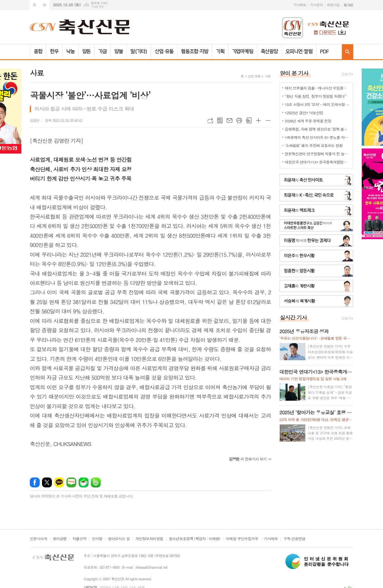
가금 (102, 52)
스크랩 (249, 120)
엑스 (47, 482)
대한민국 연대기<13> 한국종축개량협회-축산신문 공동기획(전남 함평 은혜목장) (317, 162)
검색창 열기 (348, 52)
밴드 (96, 482)
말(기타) (139, 52)
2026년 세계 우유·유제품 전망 (308, 121)
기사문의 (316, 5)
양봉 (119, 52)
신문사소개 (38, 539)
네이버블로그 (71, 482)
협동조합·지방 (194, 52)
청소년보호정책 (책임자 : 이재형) (194, 539)
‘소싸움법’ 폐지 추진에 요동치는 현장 (314, 146)
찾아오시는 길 (119, 539)
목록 (220, 120)
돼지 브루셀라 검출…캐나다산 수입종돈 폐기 (317, 88)
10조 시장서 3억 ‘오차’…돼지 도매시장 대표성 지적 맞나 (317, 104)
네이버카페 (84, 482)
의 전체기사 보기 (248, 459)
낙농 (70, 52)
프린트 (239, 120)
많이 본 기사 (294, 73)
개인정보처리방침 (149, 539)
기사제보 (300, 5)
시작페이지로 (35, 5)
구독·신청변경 (294, 539)
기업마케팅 (243, 52)
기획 (220, 52)
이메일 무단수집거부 (242, 539)
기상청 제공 (97, 7)
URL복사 (210, 120)
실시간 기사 (293, 317)
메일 (230, 120)
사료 (268, 76)
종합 (38, 52)
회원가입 (333, 5)
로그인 (348, 5)
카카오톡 (59, 482)
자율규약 (79, 539)
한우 (54, 52)
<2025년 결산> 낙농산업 (304, 113)
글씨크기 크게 (258, 120)
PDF (324, 52)
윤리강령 (60, 539)
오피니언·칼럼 (299, 52)
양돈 (87, 52)
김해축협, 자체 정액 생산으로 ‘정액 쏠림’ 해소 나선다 (317, 129)
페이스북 (35, 482)
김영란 (35, 120)
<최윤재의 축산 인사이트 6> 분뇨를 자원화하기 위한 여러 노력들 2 (317, 137)
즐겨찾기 (45, 5)
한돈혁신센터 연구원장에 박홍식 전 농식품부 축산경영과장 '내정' (317, 154)
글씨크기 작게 (268, 120)
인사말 (97, 539)
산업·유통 (164, 52)
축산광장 (269, 52)
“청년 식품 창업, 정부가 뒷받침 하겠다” (315, 96)
